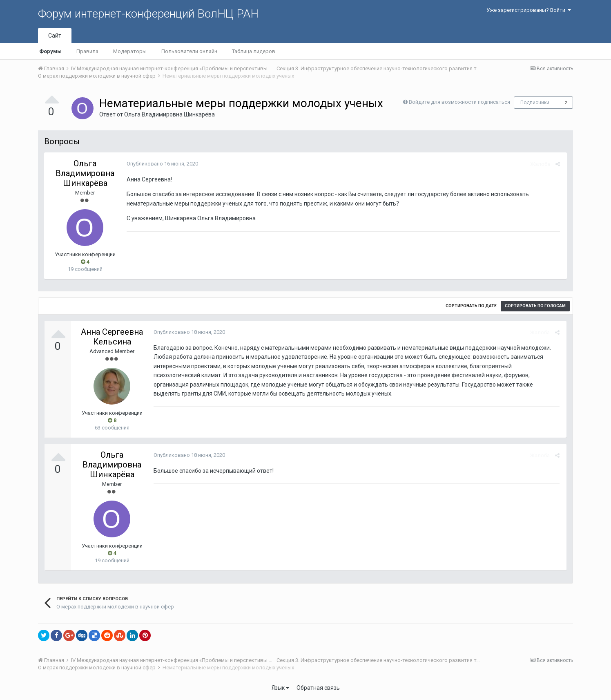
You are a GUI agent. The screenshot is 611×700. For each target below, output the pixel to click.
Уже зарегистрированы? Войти (529, 10)
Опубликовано (162, 164)
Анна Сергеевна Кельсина (112, 337)
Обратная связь (318, 688)
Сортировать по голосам (535, 306)
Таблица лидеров (254, 51)
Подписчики (535, 103)
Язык (280, 688)
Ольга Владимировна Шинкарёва (169, 114)
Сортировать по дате (471, 306)
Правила (87, 51)
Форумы (50, 51)
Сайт (55, 36)
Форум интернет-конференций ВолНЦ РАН (148, 14)
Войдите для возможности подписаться (459, 102)
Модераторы (130, 51)
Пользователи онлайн (189, 51)
